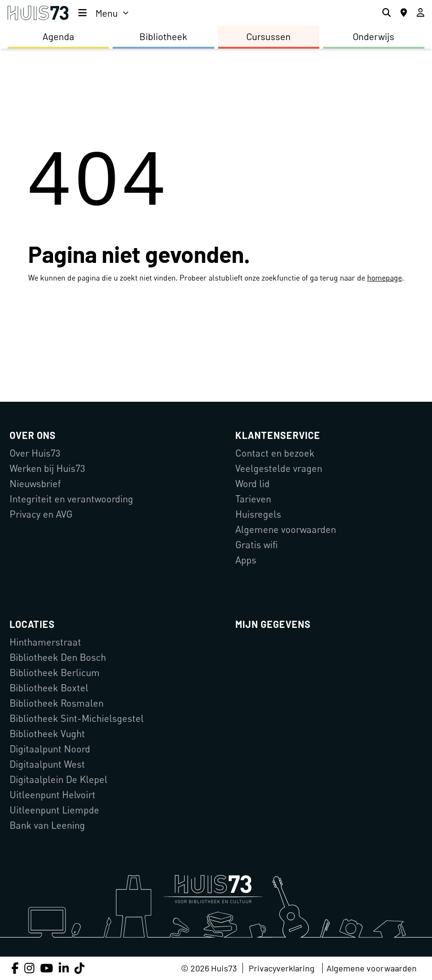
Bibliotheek (163, 36)
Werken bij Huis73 (47, 468)
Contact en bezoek (275, 453)
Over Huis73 (35, 453)
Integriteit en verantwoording (71, 499)
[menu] (103, 13)
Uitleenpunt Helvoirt (53, 795)
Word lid (253, 484)
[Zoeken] (387, 13)
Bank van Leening (47, 825)
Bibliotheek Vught (47, 734)
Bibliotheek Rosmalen (57, 703)
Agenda (58, 36)
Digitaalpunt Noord (50, 749)
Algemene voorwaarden (286, 529)
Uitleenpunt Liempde (54, 810)
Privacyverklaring (282, 968)
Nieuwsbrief (35, 484)
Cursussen (269, 36)
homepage (385, 278)
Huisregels (258, 514)
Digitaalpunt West (47, 764)
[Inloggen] (421, 13)
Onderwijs (374, 36)
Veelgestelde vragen (279, 468)
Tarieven (253, 499)
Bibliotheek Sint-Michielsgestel (77, 718)
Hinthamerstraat (45, 642)
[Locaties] (404, 13)
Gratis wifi (257, 545)
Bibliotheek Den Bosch (58, 657)
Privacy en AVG (41, 514)
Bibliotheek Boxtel (49, 688)
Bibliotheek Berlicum (55, 672)
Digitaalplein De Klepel (58, 779)
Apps (246, 560)
